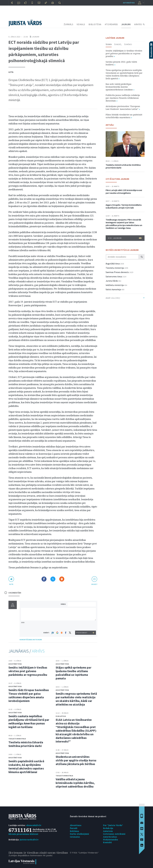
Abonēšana (76, 825)
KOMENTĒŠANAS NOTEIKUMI (31, 640)
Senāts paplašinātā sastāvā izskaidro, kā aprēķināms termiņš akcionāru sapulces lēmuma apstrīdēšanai (26, 767)
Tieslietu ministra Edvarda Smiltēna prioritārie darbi (26, 744)
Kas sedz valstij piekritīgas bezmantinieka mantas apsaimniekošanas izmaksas (120, 87)
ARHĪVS (138, 24)
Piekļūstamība (111, 840)
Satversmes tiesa (114, 276)
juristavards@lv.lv (29, 840)
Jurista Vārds (112, 281)
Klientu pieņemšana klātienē (23, 834)
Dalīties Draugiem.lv (62, 579)
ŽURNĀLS (69, 24)
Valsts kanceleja (113, 289)
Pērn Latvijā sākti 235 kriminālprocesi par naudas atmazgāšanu (124, 192)
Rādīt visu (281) (125, 298)
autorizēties (129, 3)
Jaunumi (36, 37)
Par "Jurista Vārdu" (113, 825)
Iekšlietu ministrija (115, 285)
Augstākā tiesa (15, 664)
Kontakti (107, 842)
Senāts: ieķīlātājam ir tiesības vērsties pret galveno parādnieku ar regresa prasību (28, 671)
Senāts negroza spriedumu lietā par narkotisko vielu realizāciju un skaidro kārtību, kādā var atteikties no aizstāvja (76, 699)
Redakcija (108, 828)
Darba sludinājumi (79, 834)
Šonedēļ (118, 44)
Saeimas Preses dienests (117, 272)
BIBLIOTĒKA (95, 24)
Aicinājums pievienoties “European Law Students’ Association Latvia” (123, 108)
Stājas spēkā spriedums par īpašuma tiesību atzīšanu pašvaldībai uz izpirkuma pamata (74, 673)
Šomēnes (128, 44)
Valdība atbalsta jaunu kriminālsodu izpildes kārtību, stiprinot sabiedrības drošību (75, 783)
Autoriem (108, 831)
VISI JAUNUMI (125, 238)
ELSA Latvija (61, 716)
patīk (11, 584)
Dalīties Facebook (44, 579)
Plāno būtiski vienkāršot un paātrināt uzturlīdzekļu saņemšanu (124, 116)
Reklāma (74, 831)
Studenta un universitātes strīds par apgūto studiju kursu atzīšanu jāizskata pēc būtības (76, 760)
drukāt (94, 584)
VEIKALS (81, 24)
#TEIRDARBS (111, 24)
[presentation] (82, 625)
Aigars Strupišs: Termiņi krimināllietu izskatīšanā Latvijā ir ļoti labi (124, 206)
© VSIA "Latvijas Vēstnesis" (84, 853)
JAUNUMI (126, 24)
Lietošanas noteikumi (114, 834)
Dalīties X (53, 579)
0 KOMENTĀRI (15, 593)
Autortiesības (110, 837)
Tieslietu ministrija (17, 739)
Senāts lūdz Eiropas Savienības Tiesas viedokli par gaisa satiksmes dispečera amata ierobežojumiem (29, 695)
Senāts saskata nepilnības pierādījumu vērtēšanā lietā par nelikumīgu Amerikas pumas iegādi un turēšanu (29, 722)
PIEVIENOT (82, 633)
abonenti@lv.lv (34, 825)
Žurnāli (74, 828)
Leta (11, 72)
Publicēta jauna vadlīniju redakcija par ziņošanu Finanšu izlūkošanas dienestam (123, 98)
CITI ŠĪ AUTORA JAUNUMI (117, 179)
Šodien (109, 44)
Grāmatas (75, 837)
